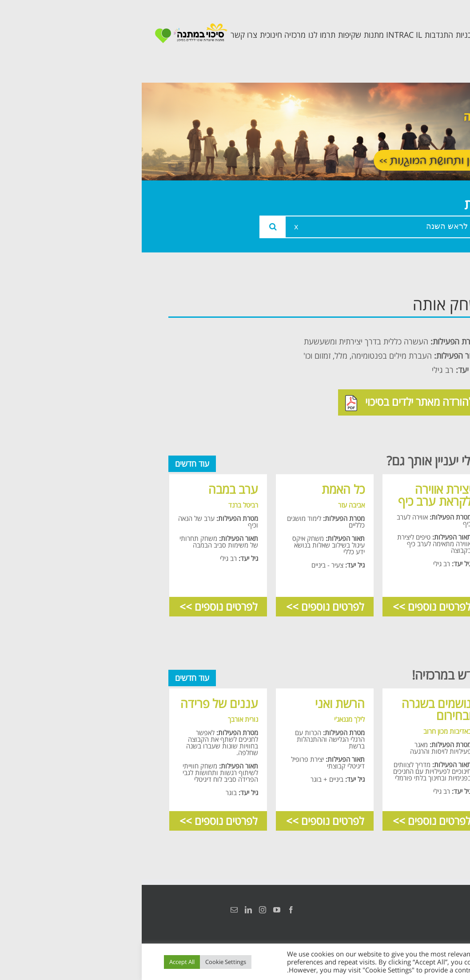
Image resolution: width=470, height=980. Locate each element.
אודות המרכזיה (409, 322)
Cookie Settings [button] (84, 962)
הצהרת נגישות (433, 910)
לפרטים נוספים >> (290, 606)
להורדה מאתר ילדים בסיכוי (268, 403)
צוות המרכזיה (412, 342)
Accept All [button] (40, 962)
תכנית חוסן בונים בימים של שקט (405, 424)
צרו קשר (421, 451)
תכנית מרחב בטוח (413, 369)
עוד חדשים (50, 464)
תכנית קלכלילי (410, 397)
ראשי (428, 302)
